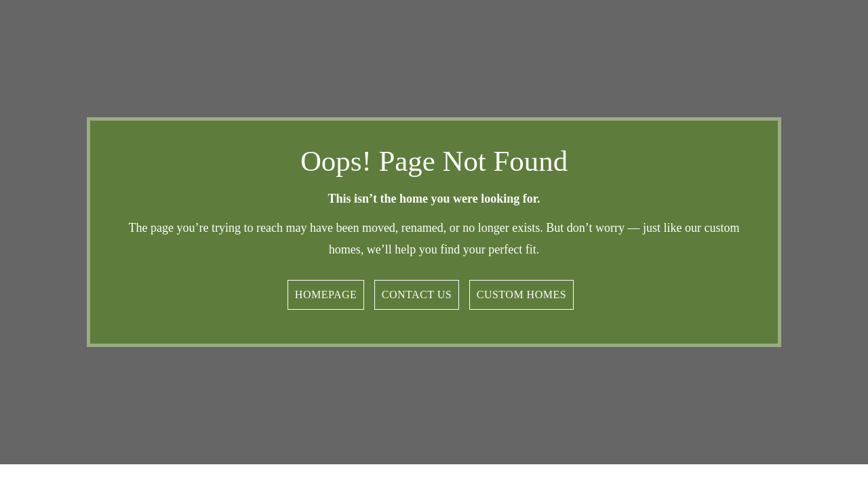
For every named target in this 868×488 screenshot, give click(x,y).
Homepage (326, 294)
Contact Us (417, 294)
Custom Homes (521, 294)
